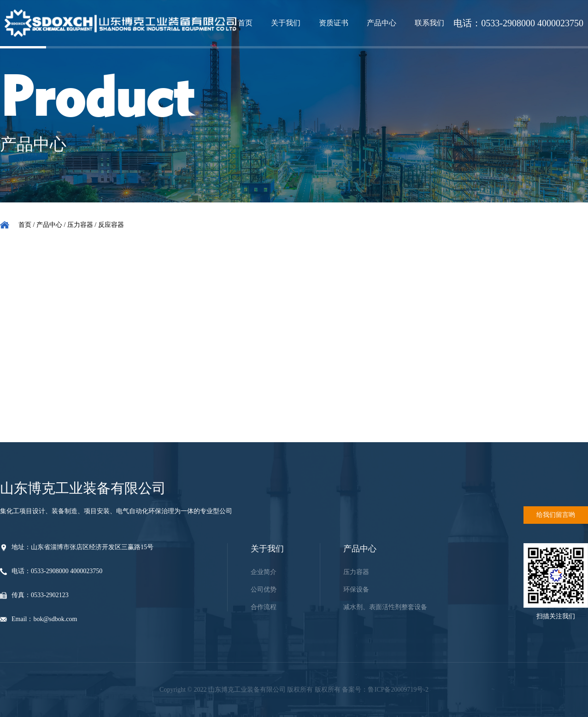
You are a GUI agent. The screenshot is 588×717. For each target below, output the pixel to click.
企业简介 (264, 572)
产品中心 (382, 23)
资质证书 (334, 23)
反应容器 (111, 225)
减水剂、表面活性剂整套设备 (385, 607)
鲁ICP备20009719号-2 (398, 690)
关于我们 (286, 23)
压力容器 (80, 225)
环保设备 (356, 590)
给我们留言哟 (556, 515)
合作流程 (264, 607)
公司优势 (264, 590)
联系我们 (429, 23)
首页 (245, 23)
